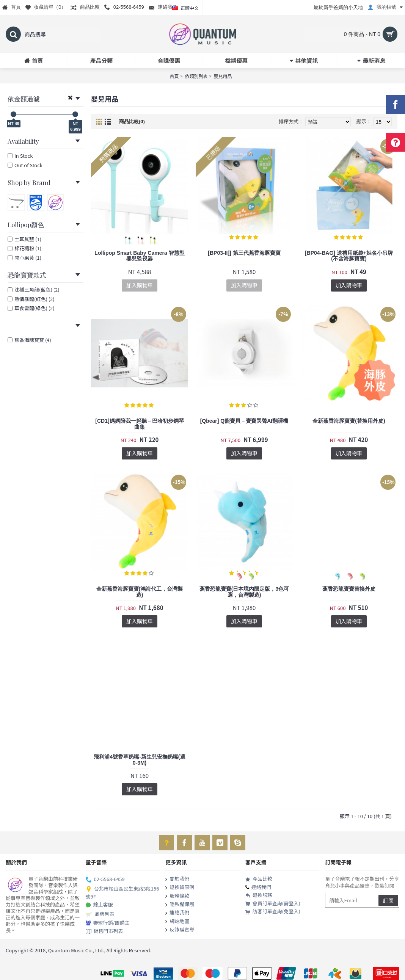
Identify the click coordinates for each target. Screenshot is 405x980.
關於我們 (177, 879)
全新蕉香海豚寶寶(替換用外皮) (349, 421)
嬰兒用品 (223, 76)
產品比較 (259, 879)
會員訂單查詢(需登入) (273, 904)
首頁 (174, 76)
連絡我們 (177, 913)
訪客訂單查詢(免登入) (273, 912)
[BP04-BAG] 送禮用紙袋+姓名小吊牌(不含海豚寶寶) (349, 256)
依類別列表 (196, 76)
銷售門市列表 (104, 931)
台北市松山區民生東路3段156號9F (122, 892)
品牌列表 (100, 914)
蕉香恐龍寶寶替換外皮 (349, 589)
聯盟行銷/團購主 (108, 923)
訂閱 (388, 900)
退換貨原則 (180, 887)
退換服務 (259, 895)
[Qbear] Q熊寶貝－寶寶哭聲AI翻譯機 (244, 421)
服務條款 (177, 896)
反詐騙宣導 (180, 930)
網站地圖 (177, 922)
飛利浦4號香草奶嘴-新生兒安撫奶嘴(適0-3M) (139, 760)
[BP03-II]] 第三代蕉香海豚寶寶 (244, 253)
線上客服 (99, 905)
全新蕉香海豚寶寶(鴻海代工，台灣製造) (140, 592)
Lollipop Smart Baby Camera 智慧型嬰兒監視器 (139, 256)
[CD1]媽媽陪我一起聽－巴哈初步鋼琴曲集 (139, 424)
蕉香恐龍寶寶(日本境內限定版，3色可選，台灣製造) (244, 592)
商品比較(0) (132, 122)
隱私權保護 (180, 905)
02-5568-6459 (105, 880)
